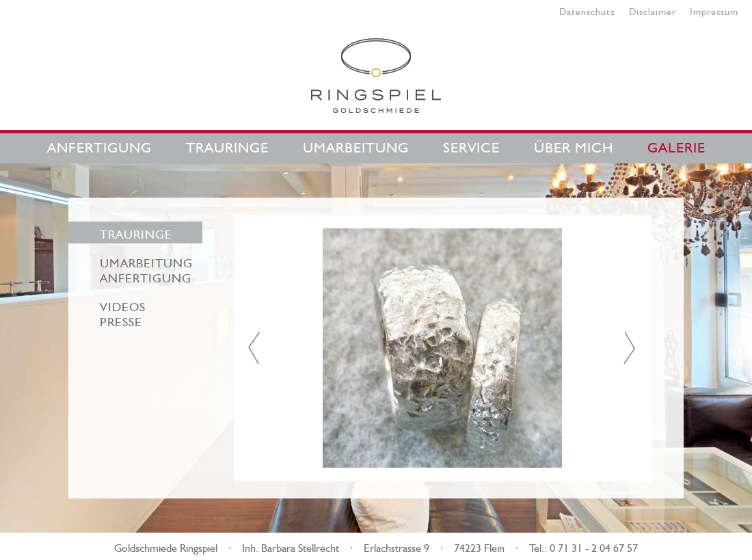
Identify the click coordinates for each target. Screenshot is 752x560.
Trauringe (227, 145)
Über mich (574, 145)
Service (471, 145)
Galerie (676, 145)
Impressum (714, 10)
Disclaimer (653, 10)
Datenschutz (587, 10)
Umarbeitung (356, 145)
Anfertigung (99, 145)
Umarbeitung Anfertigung (146, 269)
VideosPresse (123, 312)
